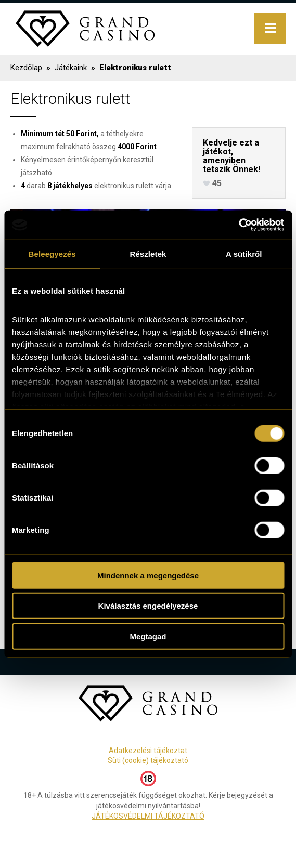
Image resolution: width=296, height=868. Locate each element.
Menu (270, 29)
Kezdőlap (26, 68)
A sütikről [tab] (244, 253)
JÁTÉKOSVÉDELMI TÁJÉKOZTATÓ (148, 816)
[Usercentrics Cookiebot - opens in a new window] (239, 225)
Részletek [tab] (148, 253)
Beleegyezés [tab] (52, 253)
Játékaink (71, 68)
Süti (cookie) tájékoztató (148, 760)
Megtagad (148, 636)
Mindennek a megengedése (148, 575)
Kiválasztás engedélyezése (148, 606)
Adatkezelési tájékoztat (148, 751)
